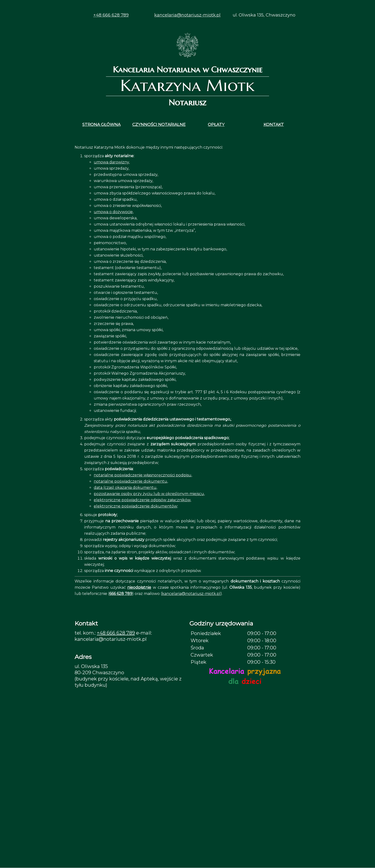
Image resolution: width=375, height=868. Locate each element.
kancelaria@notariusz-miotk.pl (187, 15)
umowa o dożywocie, (114, 212)
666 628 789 (121, 594)
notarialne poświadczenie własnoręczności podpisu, (143, 475)
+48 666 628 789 (111, 15)
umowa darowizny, (112, 162)
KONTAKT (274, 124)
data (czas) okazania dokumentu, (125, 488)
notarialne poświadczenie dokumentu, (131, 481)
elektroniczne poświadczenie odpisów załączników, (142, 500)
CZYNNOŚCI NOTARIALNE (159, 124)
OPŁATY (216, 124)
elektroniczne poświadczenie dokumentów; (136, 506)
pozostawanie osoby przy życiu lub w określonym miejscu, (149, 494)
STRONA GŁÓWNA (101, 124)
